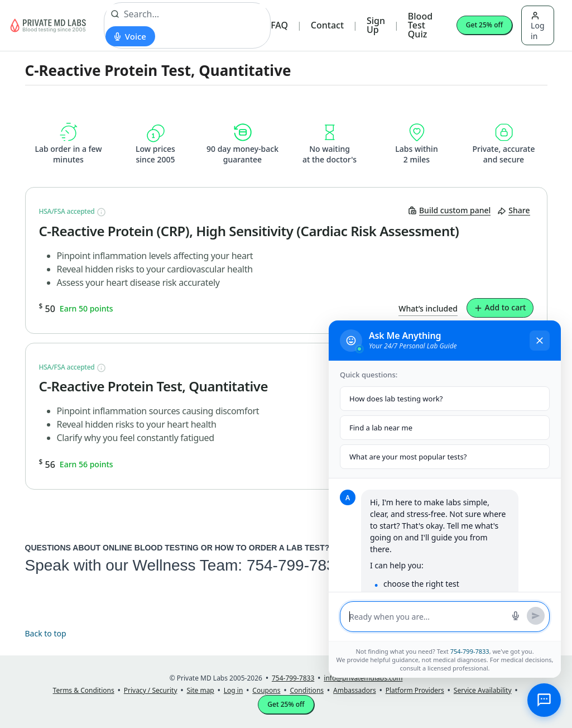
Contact (327, 25)
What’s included (428, 308)
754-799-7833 (295, 565)
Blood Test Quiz (420, 25)
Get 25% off (484, 25)
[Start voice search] (130, 36)
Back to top (46, 633)
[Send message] (536, 616)
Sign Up (376, 25)
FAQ (279, 25)
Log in (537, 26)
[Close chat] (540, 341)
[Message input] (427, 617)
